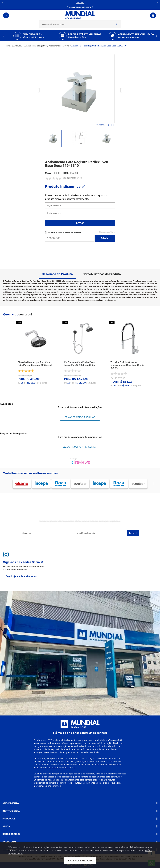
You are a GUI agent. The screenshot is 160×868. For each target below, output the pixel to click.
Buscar (117, 24)
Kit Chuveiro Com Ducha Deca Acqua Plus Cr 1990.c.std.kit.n (79, 364)
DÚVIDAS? (80, 3)
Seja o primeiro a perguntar (80, 447)
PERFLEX (57, 173)
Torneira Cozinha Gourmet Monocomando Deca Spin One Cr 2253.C (127, 365)
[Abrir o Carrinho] (153, 15)
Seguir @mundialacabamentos (22, 576)
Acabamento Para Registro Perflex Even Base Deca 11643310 (99, 46)
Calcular (105, 238)
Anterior (3, 2)
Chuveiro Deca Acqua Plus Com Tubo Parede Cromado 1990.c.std (35, 364)
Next (156, 36)
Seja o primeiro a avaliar (80, 417)
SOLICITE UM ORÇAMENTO (80, 7)
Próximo (157, 2)
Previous (4, 36)
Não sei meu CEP (107, 232)
